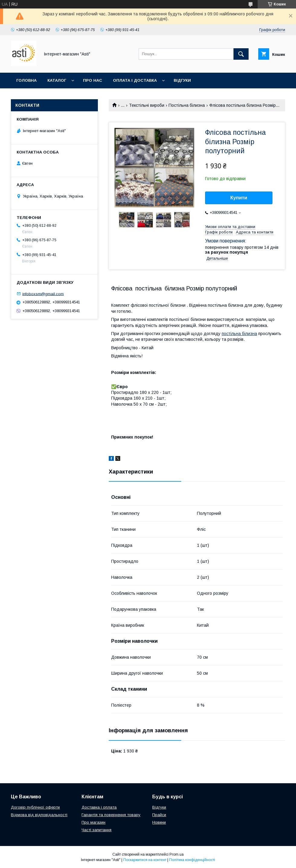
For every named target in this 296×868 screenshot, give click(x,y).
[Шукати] (241, 54)
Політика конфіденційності (192, 860)
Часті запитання (97, 830)
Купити (239, 198)
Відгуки (182, 80)
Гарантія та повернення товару (111, 815)
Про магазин (93, 822)
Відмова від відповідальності (39, 815)
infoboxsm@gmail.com (43, 294)
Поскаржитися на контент (145, 860)
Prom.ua (177, 854)
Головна (26, 80)
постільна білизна (239, 334)
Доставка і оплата (99, 807)
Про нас (93, 80)
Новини (159, 822)
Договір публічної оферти (35, 807)
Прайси (159, 815)
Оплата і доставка (135, 80)
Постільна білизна (187, 105)
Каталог (57, 80)
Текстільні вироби (147, 105)
